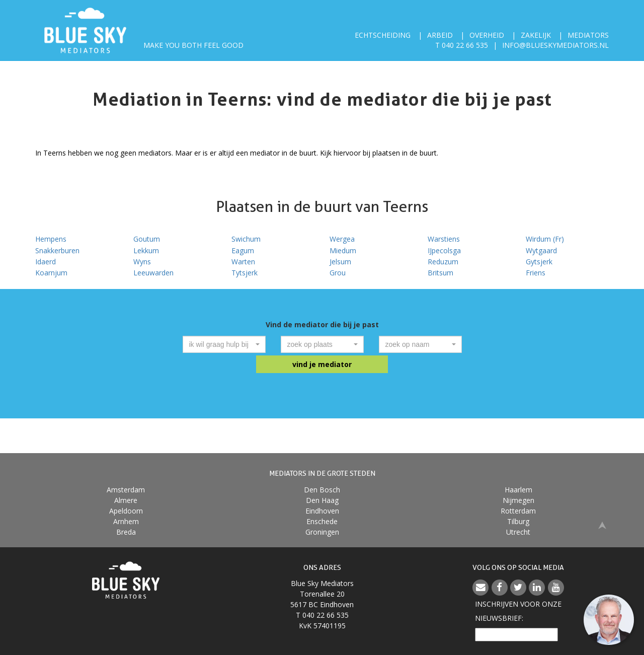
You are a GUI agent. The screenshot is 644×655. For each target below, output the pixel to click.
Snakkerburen (57, 250)
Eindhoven (322, 511)
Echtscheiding (383, 35)
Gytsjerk (539, 262)
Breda (126, 532)
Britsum (440, 273)
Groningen (322, 532)
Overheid (487, 35)
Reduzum (443, 262)
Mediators (588, 35)
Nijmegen (518, 500)
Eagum (243, 250)
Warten (243, 262)
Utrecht (518, 532)
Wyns (142, 262)
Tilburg (518, 521)
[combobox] (224, 344)
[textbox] (221, 344)
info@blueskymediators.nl (555, 45)
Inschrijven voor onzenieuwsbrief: (518, 611)
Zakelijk (536, 35)
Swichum (246, 239)
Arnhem (126, 521)
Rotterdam (518, 511)
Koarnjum (51, 273)
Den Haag (322, 500)
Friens (536, 273)
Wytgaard (541, 250)
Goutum (147, 239)
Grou (338, 273)
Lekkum (146, 250)
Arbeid (440, 35)
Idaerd (46, 262)
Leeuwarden (153, 273)
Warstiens (444, 239)
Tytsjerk (245, 273)
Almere (126, 500)
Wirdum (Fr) (545, 239)
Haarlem (518, 490)
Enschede (322, 521)
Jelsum (340, 262)
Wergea (342, 239)
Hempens (51, 239)
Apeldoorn (126, 511)
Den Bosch (322, 490)
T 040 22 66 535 (462, 45)
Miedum (343, 250)
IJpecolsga (444, 250)
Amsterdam (126, 490)
